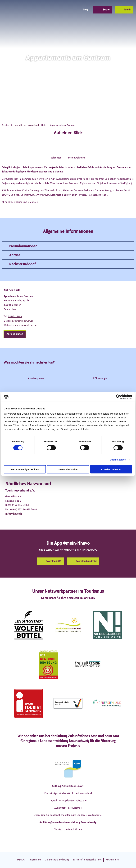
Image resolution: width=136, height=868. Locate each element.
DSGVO (21, 860)
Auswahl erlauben (68, 469)
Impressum (35, 860)
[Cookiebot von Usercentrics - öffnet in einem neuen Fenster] (118, 397)
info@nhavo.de (14, 514)
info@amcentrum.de (22, 321)
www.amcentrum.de (26, 325)
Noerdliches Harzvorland (27, 125)
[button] (55, 10)
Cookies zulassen (111, 469)
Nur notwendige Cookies (25, 469)
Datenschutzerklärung (57, 860)
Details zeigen (118, 460)
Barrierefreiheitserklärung (87, 860)
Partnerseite (112, 860)
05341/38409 (15, 316)
